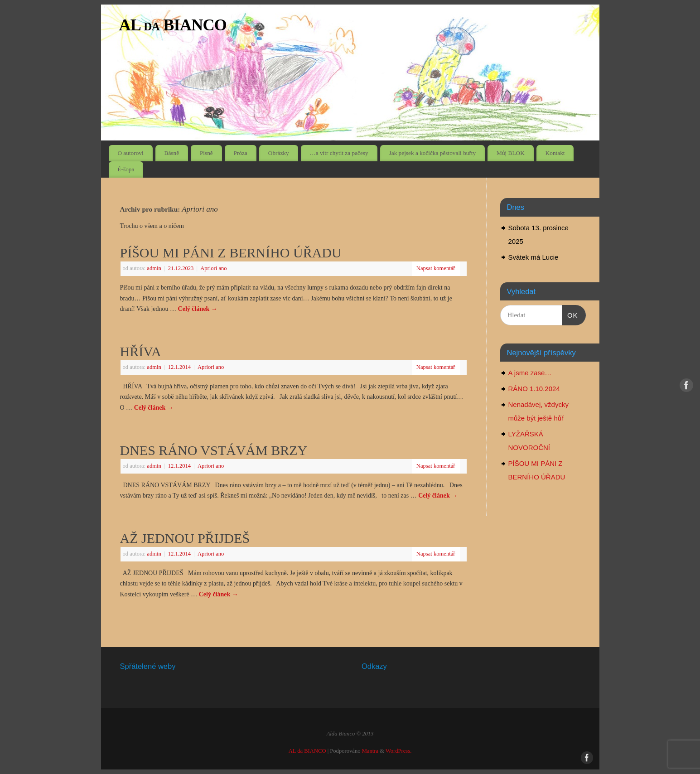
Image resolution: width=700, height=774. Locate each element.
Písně (206, 153)
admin (154, 268)
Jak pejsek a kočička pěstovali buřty (433, 153)
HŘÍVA (141, 351)
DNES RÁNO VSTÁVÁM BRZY (214, 450)
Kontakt (555, 153)
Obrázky (279, 153)
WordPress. (398, 751)
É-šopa (126, 169)
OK (570, 314)
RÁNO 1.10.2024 (534, 389)
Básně (172, 153)
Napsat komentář (436, 268)
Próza (241, 153)
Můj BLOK (511, 153)
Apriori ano (213, 268)
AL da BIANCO (173, 25)
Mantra (370, 751)
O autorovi (130, 153)
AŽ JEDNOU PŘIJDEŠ (185, 538)
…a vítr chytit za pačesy (339, 153)
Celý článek (198, 309)
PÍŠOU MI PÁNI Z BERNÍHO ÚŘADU (231, 253)
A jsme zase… (530, 373)
